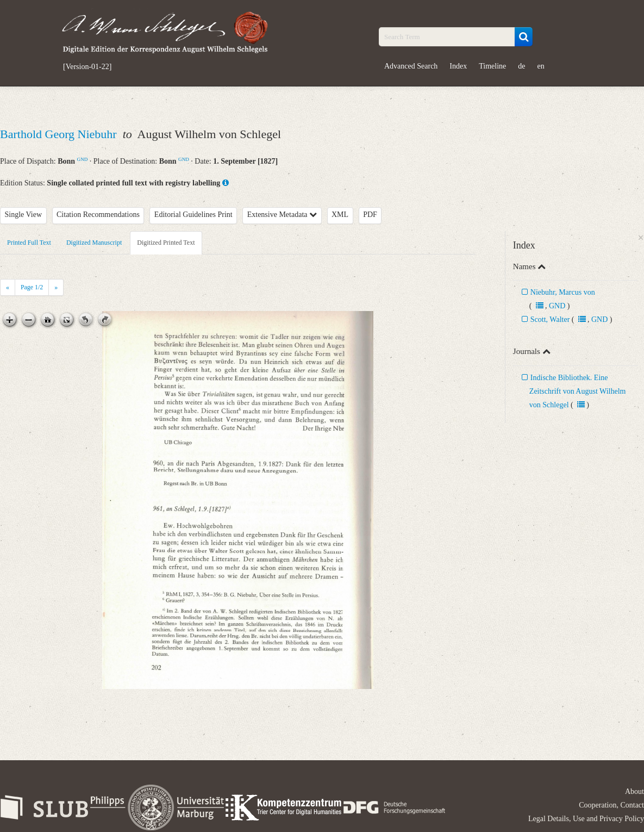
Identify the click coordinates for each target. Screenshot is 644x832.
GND (83, 159)
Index (458, 66)
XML (340, 215)
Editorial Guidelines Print (193, 215)
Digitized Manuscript (94, 243)
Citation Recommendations (98, 215)
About (634, 791)
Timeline (492, 66)
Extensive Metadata (282, 215)
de (521, 66)
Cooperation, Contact (611, 805)
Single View (24, 215)
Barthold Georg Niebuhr (60, 134)
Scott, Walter (551, 319)
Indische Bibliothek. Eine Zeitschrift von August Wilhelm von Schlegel (578, 391)
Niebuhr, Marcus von (563, 292)
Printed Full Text (29, 243)
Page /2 (32, 287)
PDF (370, 215)
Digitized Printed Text (166, 243)
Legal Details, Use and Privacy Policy (586, 819)
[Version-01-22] (87, 67)
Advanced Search (411, 66)
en (541, 66)
